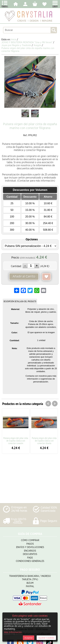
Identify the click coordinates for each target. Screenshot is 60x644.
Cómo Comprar (30, 540)
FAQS (30, 558)
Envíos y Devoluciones (30, 547)
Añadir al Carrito (24, 277)
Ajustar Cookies (46, 638)
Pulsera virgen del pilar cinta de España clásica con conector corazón (16, 441)
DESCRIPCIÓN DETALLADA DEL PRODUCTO (20, 301)
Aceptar (29, 638)
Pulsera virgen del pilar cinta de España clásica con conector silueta (44, 441)
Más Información (13, 632)
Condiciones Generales (30, 561)
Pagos (30, 544)
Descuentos (30, 554)
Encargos (30, 551)
